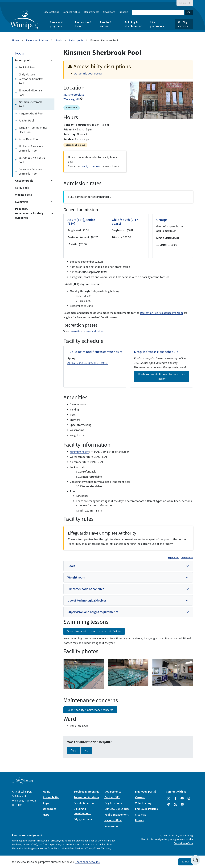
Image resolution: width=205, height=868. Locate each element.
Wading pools (24, 195)
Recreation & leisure (83, 24)
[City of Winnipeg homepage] (23, 783)
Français (123, 12)
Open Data (50, 809)
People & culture (106, 24)
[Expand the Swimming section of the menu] (52, 202)
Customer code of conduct (86, 589)
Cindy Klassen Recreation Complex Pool (31, 79)
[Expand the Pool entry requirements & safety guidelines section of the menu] (52, 213)
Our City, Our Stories (117, 809)
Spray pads (22, 188)
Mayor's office (113, 820)
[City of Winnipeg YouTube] (182, 798)
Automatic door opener (88, 73)
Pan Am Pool (26, 120)
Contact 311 (112, 797)
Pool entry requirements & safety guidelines (29, 213)
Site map (141, 815)
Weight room (76, 577)
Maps (46, 815)
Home (16, 40)
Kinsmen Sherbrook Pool (30, 104)
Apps (46, 803)
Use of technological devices (87, 600)
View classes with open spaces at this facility (94, 631)
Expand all (173, 557)
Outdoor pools (24, 181)
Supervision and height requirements (93, 612)
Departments (92, 12)
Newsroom (109, 12)
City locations (51, 12)
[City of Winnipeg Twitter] (169, 798)
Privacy (140, 820)
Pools (59, 40)
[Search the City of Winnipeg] (158, 12)
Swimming (22, 202)
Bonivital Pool (27, 67)
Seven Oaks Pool (28, 139)
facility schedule (90, 166)
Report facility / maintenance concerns (90, 710)
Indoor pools (76, 40)
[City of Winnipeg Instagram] (189, 798)
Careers (140, 797)
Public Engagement (117, 815)
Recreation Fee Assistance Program (161, 313)
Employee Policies (146, 809)
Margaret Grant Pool (31, 113)
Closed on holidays (75, 145)
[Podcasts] (169, 805)
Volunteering (143, 803)
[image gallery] (84, 674)
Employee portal (146, 792)
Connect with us (72, 12)
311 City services (183, 24)
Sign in (183, 3)
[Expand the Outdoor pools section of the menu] (52, 181)
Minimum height (80, 452)
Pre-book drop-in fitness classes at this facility (162, 376)
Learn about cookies (87, 862)
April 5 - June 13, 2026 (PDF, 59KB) (88, 363)
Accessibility (51, 797)
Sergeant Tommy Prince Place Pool (33, 130)
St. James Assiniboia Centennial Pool (31, 148)
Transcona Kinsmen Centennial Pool (30, 171)
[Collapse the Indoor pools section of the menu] (52, 60)
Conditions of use (183, 843)
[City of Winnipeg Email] (182, 805)
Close (186, 862)
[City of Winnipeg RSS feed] (175, 805)
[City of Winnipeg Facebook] (175, 798)
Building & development (133, 24)
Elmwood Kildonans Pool (30, 93)
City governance (157, 24)
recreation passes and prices (87, 331)
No (86, 751)
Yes (74, 751)
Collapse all (187, 557)
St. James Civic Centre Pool (32, 160)
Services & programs (57, 24)
